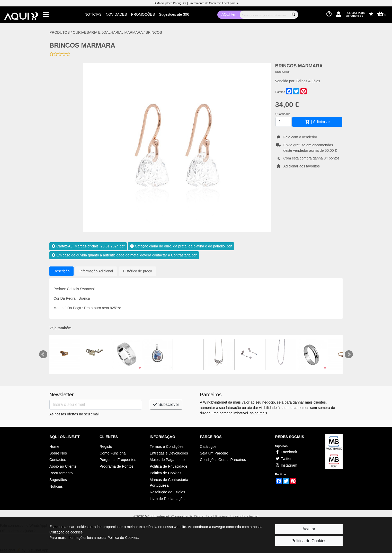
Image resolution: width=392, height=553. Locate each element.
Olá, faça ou (355, 14)
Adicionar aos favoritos (301, 166)
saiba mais (259, 413)
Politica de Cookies (309, 541)
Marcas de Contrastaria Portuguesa (169, 483)
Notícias (56, 486)
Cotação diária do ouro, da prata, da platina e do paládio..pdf (181, 246)
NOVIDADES (116, 14)
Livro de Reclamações (168, 499)
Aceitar (309, 529)
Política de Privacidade (168, 466)
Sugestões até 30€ (174, 14)
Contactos (58, 460)
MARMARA (134, 32)
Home (54, 447)
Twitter (283, 459)
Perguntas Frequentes (118, 460)
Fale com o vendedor (300, 137)
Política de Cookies (166, 473)
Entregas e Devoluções (169, 453)
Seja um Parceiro (214, 453)
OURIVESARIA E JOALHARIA (98, 32)
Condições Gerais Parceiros (223, 460)
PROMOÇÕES (143, 14)
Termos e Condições (167, 447)
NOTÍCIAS (93, 14)
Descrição (61, 271)
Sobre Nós (58, 453)
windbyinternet (247, 516)
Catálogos (208, 447)
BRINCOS (154, 32)
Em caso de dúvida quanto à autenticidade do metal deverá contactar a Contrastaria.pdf (124, 255)
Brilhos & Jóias (308, 81)
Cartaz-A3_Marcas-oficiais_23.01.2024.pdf (88, 246)
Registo (106, 447)
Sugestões (58, 480)
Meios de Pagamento (167, 460)
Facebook (286, 452)
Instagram (286, 465)
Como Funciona (113, 453)
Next (349, 354)
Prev (43, 354)
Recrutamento (61, 473)
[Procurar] (264, 15)
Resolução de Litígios (167, 492)
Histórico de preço (137, 271)
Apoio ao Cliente (63, 466)
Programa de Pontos (117, 466)
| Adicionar (317, 122)
